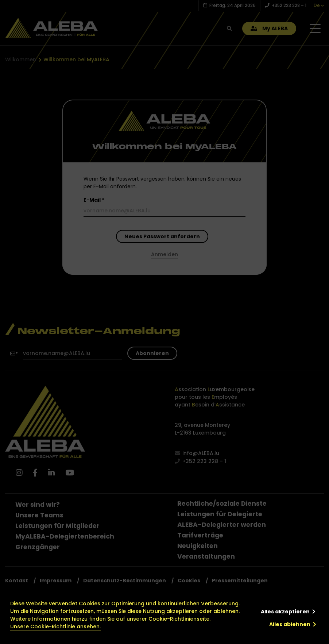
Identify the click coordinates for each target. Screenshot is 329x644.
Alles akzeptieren (285, 612)
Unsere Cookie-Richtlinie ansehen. (55, 626)
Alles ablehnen (290, 624)
